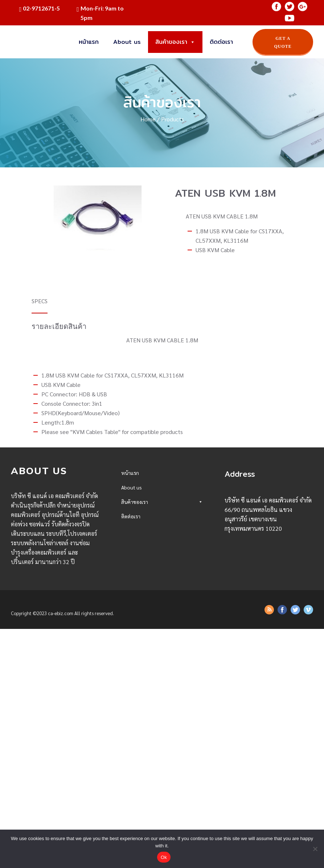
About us (127, 42)
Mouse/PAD (162, 566)
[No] (315, 849)
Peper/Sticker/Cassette (162, 744)
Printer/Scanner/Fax (162, 718)
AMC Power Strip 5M (147, 642)
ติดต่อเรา (221, 42)
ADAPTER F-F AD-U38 (148, 655)
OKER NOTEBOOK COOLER (153, 629)
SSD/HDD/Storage (162, 528)
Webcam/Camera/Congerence (162, 591)
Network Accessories (162, 756)
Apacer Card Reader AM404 (155, 680)
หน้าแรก (89, 42)
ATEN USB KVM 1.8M (147, 693)
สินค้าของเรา (175, 42)
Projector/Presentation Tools (162, 604)
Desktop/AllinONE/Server (162, 515)
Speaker (162, 579)
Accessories (162, 617)
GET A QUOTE (283, 42)
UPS (162, 706)
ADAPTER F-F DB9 (144, 667)
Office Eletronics (162, 731)
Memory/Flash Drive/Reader (162, 541)
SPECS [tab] (40, 301)
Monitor (162, 553)
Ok (164, 857)
